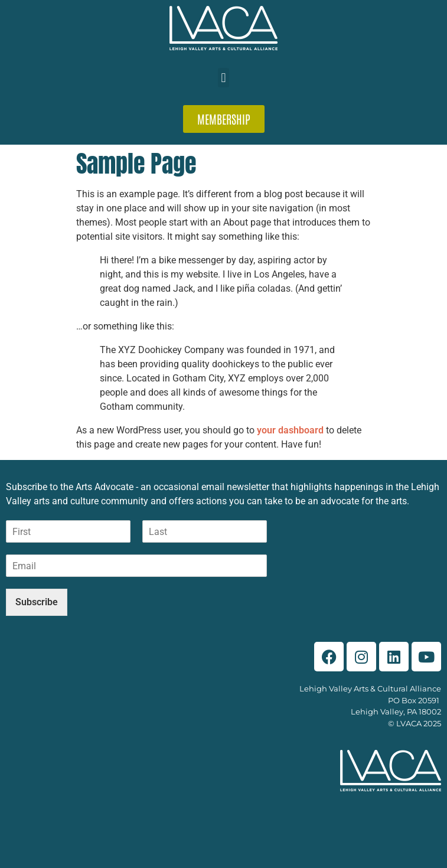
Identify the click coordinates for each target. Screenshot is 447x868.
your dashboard (290, 430)
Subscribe (37, 602)
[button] (223, 78)
